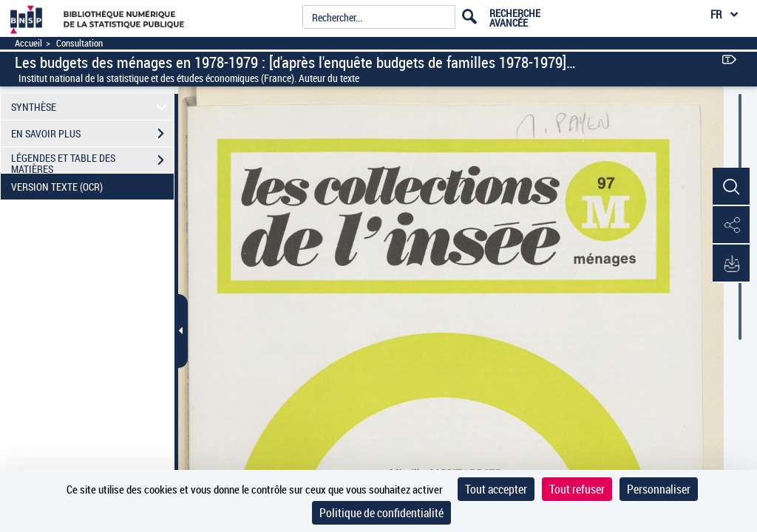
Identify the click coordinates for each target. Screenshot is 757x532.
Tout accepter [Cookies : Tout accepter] (496, 489)
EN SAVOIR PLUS (92, 134)
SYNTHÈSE (91, 107)
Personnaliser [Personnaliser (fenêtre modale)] (659, 489)
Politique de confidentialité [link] (381, 513)
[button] (731, 187)
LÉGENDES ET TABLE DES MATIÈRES (92, 162)
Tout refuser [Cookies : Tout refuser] (577, 489)
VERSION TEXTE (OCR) (92, 187)
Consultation (79, 43)
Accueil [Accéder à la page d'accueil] (28, 43)
